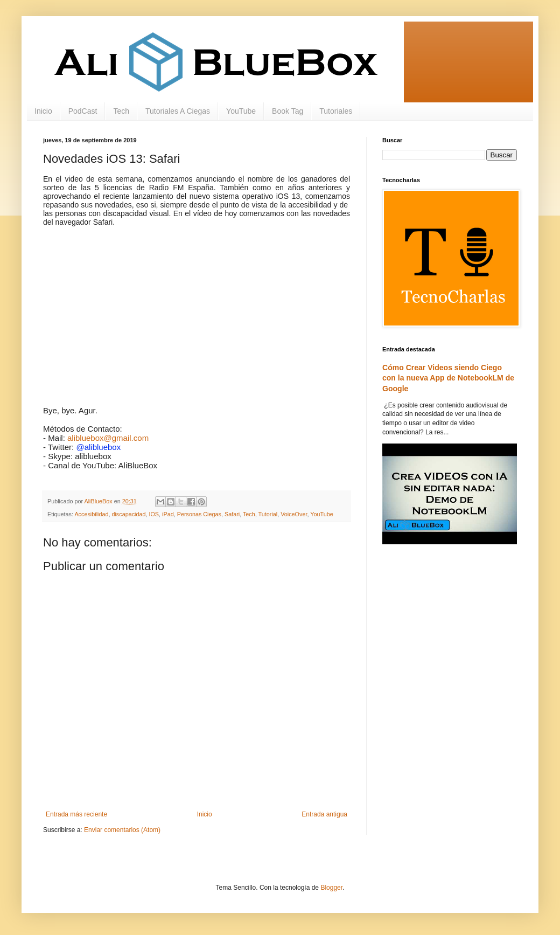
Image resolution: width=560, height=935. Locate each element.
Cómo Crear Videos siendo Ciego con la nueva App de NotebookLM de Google (448, 378)
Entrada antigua (324, 814)
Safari (232, 514)
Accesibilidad (91, 514)
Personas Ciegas (199, 514)
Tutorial (268, 514)
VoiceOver (294, 514)
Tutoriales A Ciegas (178, 111)
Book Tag (288, 111)
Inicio (43, 111)
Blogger (331, 888)
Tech (121, 111)
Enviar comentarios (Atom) (122, 830)
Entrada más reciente (76, 814)
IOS (154, 514)
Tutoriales (336, 111)
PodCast (83, 111)
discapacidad (128, 514)
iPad (168, 514)
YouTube (241, 111)
